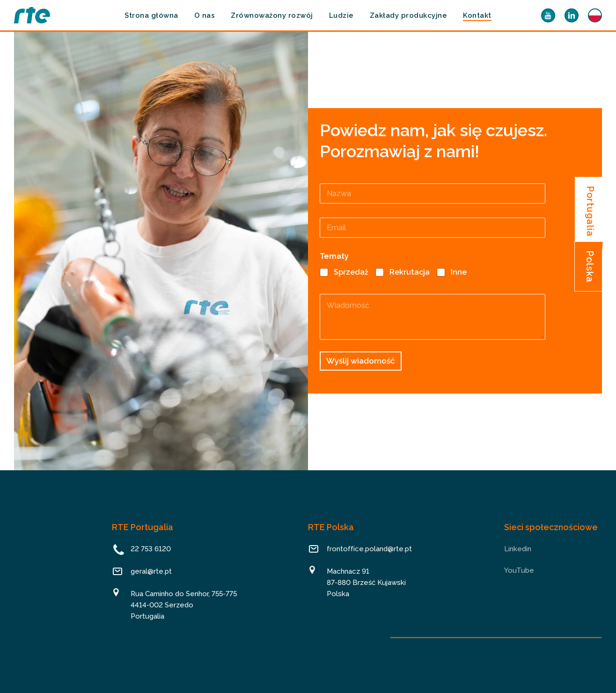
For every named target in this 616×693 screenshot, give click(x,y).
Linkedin (518, 549)
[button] (590, 211)
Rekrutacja (410, 272)
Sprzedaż (351, 272)
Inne (459, 272)
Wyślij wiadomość (361, 361)
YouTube (519, 570)
